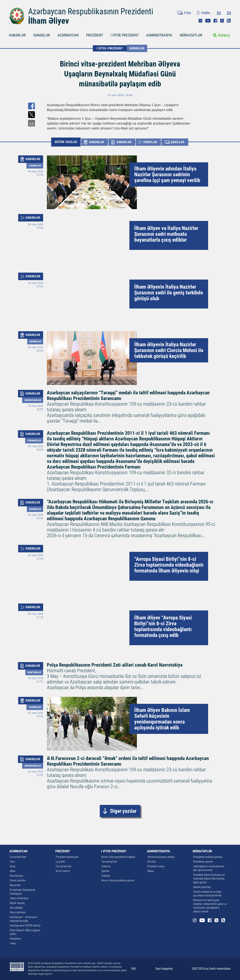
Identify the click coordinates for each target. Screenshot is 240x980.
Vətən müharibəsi (19, 898)
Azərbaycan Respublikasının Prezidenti (91, 11)
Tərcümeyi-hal (63, 866)
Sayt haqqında (164, 969)
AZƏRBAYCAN (68, 35)
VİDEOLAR (150, 142)
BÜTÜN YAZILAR (66, 142)
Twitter (222, 21)
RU (219, 13)
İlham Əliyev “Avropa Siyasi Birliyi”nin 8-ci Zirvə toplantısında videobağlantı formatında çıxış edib (163, 626)
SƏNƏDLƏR (42, 35)
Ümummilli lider (18, 857)
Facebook (215, 21)
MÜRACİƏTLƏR (191, 35)
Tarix (12, 862)
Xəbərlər (137, 48)
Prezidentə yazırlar (203, 862)
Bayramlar (15, 885)
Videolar (106, 876)
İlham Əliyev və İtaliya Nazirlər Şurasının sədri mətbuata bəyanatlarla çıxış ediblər (166, 234)
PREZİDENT (94, 35)
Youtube (208, 21)
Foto (187, 13)
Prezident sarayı (156, 866)
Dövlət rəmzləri (18, 880)
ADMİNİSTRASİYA (159, 35)
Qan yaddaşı (16, 908)
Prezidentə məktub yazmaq (208, 857)
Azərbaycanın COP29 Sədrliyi (25, 926)
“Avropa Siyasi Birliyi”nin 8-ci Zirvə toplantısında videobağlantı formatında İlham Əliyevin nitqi (169, 565)
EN (229, 13)
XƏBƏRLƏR (17, 35)
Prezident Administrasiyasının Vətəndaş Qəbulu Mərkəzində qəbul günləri (209, 879)
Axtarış (224, 35)
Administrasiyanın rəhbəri (161, 857)
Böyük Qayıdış (17, 903)
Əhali (12, 871)
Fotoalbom (15, 939)
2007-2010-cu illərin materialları (211, 969)
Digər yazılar (123, 811)
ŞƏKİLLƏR (178, 142)
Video (206, 13)
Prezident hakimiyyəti (67, 857)
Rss (229, 21)
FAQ (133, 969)
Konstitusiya (16, 876)
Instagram (200, 21)
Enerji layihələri (18, 912)
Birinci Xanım (63, 871)
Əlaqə (150, 871)
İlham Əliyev (49, 21)
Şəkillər (105, 871)
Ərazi (13, 866)
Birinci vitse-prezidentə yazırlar (118, 880)
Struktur (152, 862)
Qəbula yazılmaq (202, 887)
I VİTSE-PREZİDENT (125, 35)
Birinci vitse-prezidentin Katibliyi (118, 857)
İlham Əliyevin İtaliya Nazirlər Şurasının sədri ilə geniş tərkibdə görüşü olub (169, 293)
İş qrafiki (60, 862)
